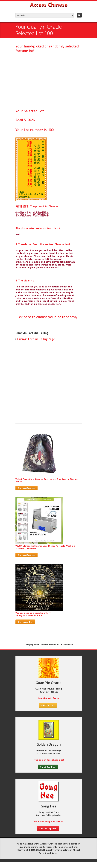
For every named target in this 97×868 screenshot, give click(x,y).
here (75, 847)
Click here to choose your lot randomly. (47, 317)
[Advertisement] (49, 81)
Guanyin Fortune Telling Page (36, 339)
